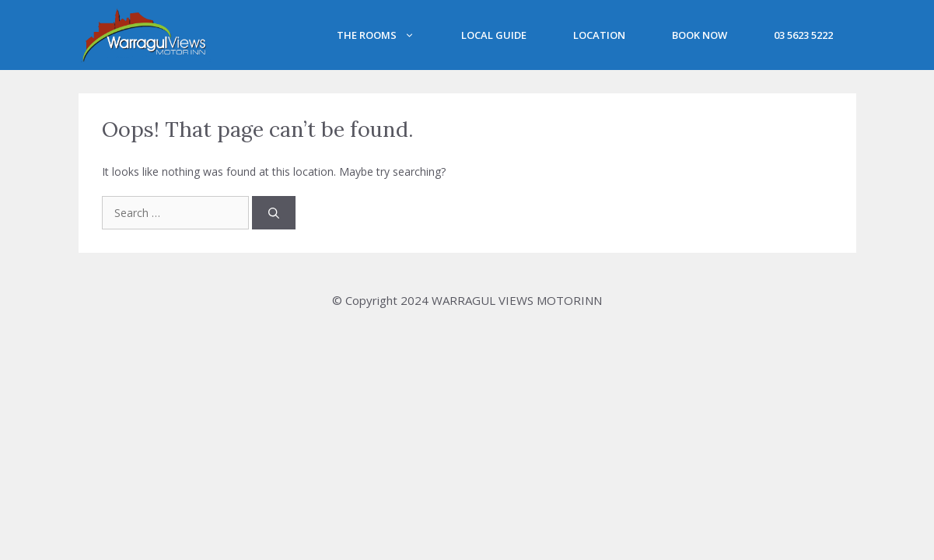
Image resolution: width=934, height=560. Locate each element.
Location (599, 35)
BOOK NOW (700, 35)
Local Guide (494, 35)
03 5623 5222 (803, 35)
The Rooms (387, 35)
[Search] (274, 213)
